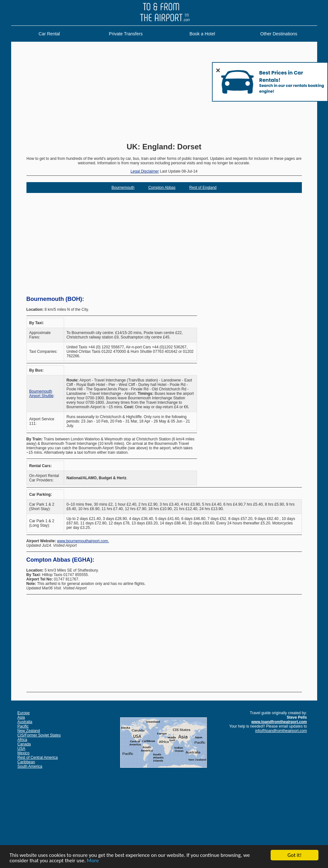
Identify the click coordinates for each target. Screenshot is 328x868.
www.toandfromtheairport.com (279, 722)
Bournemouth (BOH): (55, 299)
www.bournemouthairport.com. (83, 541)
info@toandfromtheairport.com (281, 731)
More (93, 861)
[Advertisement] (164, 93)
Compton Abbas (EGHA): (60, 560)
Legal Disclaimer (145, 171)
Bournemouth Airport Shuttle (41, 394)
